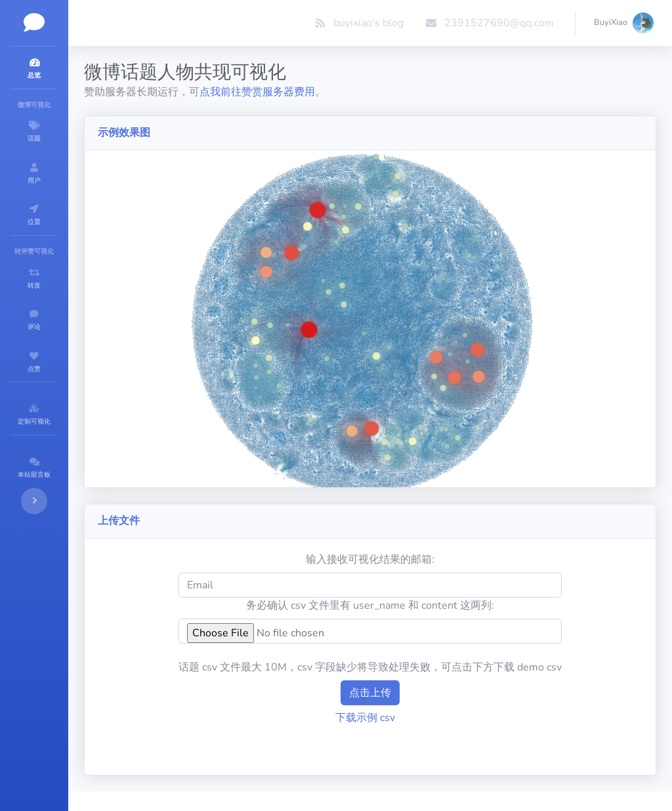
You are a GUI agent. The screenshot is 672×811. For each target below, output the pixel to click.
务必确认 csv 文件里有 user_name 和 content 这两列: (409, 559)
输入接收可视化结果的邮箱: (409, 513)
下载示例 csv (405, 671)
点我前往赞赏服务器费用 (336, 92)
